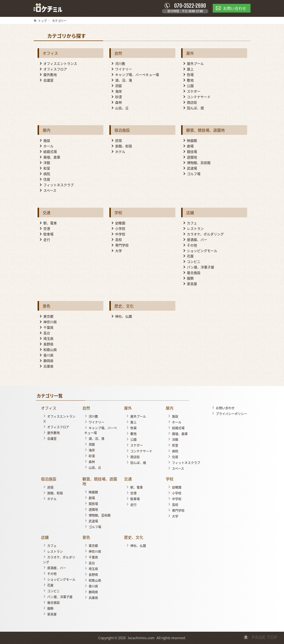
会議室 (48, 80)
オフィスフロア (55, 69)
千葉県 (48, 328)
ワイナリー (124, 69)
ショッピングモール (202, 251)
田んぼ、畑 (195, 108)
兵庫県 (48, 366)
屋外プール (195, 64)
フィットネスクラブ (59, 185)
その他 (192, 245)
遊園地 (192, 157)
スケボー (194, 91)
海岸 (119, 91)
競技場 (192, 152)
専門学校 (122, 245)
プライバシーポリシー (231, 414)
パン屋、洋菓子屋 (201, 267)
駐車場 (48, 234)
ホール (48, 146)
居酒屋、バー (197, 240)
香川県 (48, 355)
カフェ (192, 223)
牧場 (190, 75)
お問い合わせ (225, 408)
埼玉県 (48, 339)
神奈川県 (50, 322)
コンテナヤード (199, 97)
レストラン (195, 229)
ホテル (120, 152)
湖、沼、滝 (124, 80)
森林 (119, 103)
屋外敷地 (50, 75)
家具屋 (192, 284)
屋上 (190, 69)
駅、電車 (50, 223)
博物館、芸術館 (199, 163)
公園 (190, 86)
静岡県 (48, 361)
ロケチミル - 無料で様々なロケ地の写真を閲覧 (48, 8)
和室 (47, 168)
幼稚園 (120, 223)
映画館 (192, 141)
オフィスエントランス (60, 64)
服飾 (190, 279)
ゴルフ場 (194, 174)
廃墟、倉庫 (52, 157)
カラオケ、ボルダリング (205, 234)
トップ (42, 21)
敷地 (190, 80)
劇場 (190, 146)
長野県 (48, 344)
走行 (47, 240)
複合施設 (194, 273)
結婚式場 (50, 152)
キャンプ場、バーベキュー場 (137, 75)
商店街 (192, 103)
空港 (47, 229)
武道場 (192, 168)
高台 (47, 333)
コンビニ (194, 262)
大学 (119, 251)
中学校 (120, 234)
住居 (47, 179)
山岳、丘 (122, 108)
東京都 (48, 317)
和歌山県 (50, 350)
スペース (50, 191)
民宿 (119, 141)
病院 (47, 174)
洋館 (47, 163)
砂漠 (119, 97)
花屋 (190, 256)
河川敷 (120, 64)
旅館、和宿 (124, 146)
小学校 (120, 229)
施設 (47, 141)
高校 (119, 240)
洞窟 (119, 86)
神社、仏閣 (124, 317)
